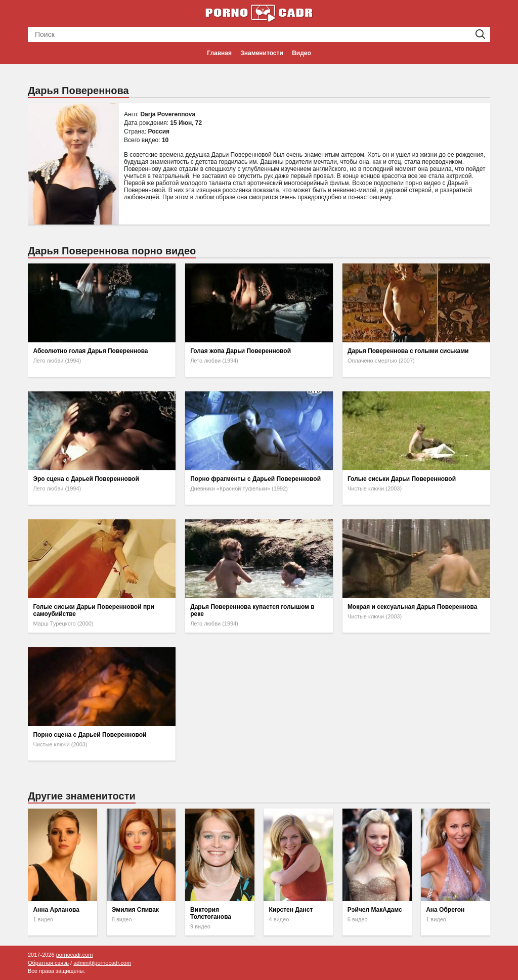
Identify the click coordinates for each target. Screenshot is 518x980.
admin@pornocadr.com (102, 963)
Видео (301, 53)
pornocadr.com (75, 955)
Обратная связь (48, 963)
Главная (219, 53)
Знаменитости (262, 53)
